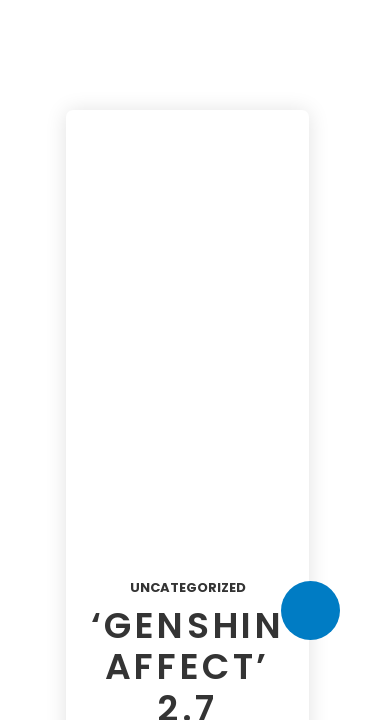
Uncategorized (188, 587)
